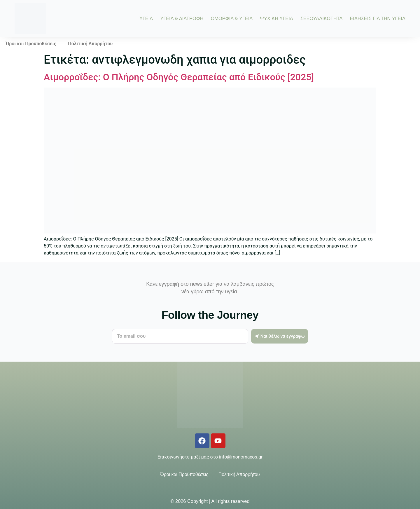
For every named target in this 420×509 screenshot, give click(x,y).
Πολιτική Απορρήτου (90, 44)
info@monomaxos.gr (241, 457)
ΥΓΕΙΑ (146, 18)
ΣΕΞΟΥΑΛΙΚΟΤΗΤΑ (322, 18)
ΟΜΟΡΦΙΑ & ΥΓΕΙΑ (232, 18)
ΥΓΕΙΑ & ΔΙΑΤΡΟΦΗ (182, 18)
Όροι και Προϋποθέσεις (31, 44)
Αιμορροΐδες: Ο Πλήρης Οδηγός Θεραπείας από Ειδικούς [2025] (179, 77)
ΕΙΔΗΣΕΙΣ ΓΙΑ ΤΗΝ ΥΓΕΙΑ (378, 18)
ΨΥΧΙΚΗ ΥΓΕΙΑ (276, 18)
